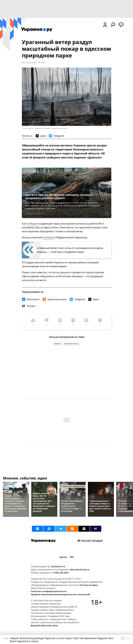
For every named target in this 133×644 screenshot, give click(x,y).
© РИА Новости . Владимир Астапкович (36, 128)
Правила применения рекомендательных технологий (60, 594)
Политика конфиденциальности (49, 591)
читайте (48, 237)
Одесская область (71, 344)
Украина (57, 344)
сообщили (33, 224)
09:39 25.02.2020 (29, 62)
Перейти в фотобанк (59, 128)
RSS (72, 557)
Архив (63, 557)
